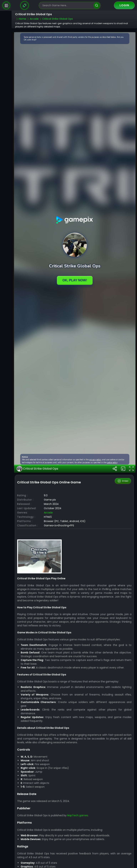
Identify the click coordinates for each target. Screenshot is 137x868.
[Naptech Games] (25, 5)
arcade (48, 513)
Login (124, 5)
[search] (97, 5)
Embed (123, 481)
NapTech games (78, 815)
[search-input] (67, 5)
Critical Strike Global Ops (37, 469)
